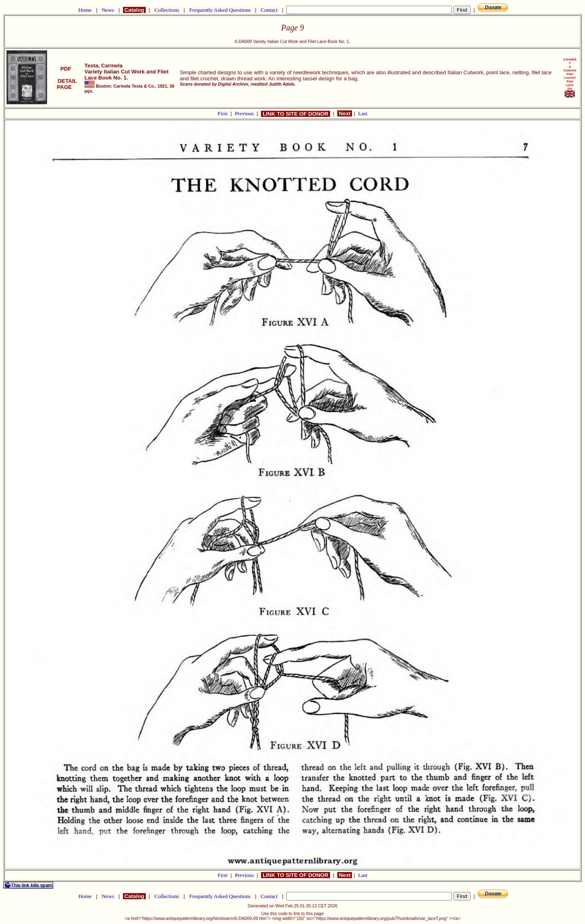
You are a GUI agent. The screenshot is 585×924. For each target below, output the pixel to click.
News (108, 10)
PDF (66, 69)
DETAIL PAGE (66, 84)
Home (85, 10)
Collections (167, 10)
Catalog (134, 10)
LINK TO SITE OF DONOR (295, 114)
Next (345, 113)
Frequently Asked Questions (220, 10)
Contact (269, 10)
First (223, 113)
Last (363, 113)
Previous (245, 113)
